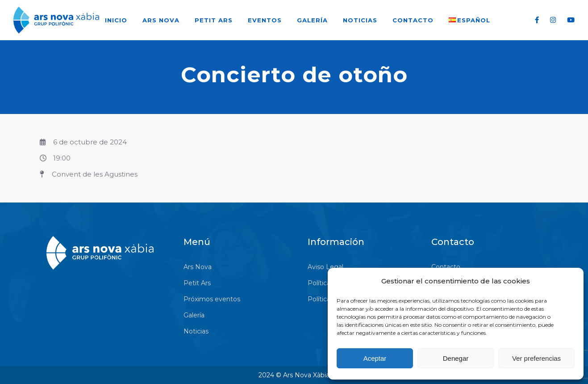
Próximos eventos (212, 299)
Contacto (413, 20)
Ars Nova (161, 20)
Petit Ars (214, 20)
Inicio (116, 20)
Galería (312, 20)
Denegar (456, 358)
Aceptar (375, 358)
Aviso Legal (325, 267)
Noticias (360, 20)
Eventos (265, 20)
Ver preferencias (536, 358)
